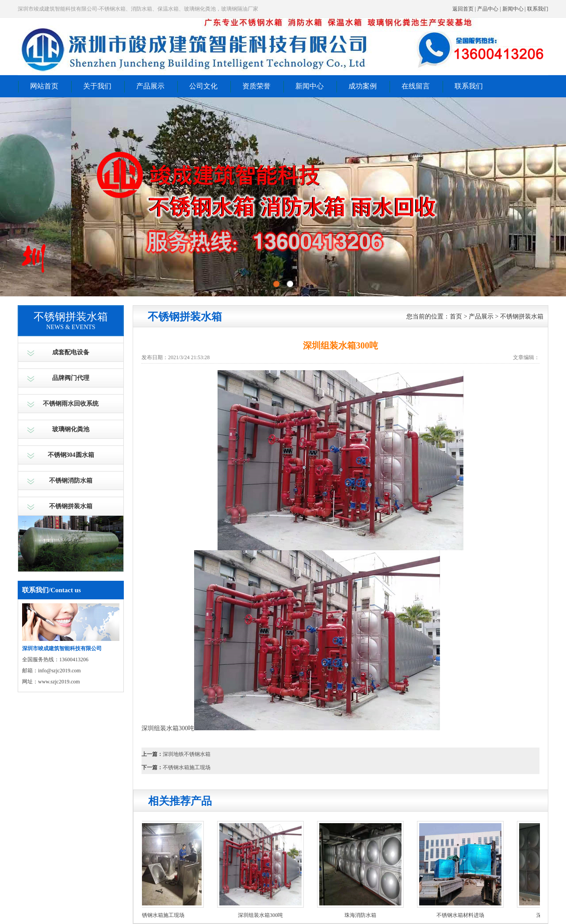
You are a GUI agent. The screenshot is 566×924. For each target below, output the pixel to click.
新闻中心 (513, 9)
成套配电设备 (71, 352)
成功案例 (363, 86)
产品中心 (488, 9)
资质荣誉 (256, 86)
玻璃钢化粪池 (71, 429)
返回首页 (463, 9)
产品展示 (150, 86)
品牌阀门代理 (71, 378)
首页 (456, 316)
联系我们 (538, 9)
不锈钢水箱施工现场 (187, 767)
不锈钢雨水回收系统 (71, 404)
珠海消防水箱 (363, 915)
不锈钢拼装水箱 (71, 506)
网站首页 (44, 86)
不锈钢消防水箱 (71, 481)
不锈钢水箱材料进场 (463, 915)
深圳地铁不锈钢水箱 (187, 754)
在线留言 (416, 86)
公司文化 (203, 86)
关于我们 (97, 86)
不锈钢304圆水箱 (71, 455)
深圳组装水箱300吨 (263, 915)
